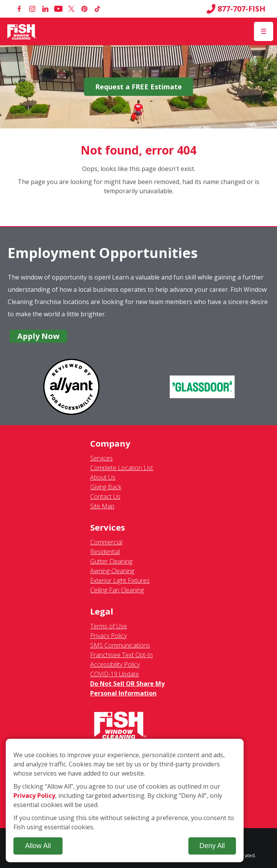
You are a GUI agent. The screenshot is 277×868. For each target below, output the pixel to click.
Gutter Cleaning (111, 561)
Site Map (102, 506)
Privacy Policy (108, 636)
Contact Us (105, 496)
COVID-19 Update (115, 674)
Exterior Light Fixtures (120, 580)
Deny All (212, 846)
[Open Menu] (264, 31)
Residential (105, 552)
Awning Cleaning (112, 571)
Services (101, 458)
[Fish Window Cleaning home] (22, 31)
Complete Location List (122, 468)
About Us (103, 477)
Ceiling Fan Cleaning (117, 590)
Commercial (106, 542)
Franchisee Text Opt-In (121, 655)
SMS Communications (120, 645)
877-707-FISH (236, 9)
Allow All (38, 846)
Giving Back (106, 487)
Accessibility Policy (115, 664)
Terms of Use (109, 626)
